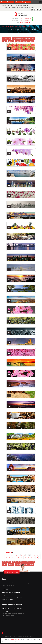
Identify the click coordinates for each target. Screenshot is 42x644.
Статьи (15, 5)
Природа (11, 41)
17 (22, 557)
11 (38, 555)
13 (9, 557)
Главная (2, 26)
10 (35, 555)
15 (16, 557)
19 (28, 557)
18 (25, 557)
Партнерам (10, 5)
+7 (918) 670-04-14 (25, 18)
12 (6, 557)
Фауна (32, 41)
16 (19, 557)
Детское (27, 38)
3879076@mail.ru (25, 23)
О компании (4, 5)
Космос (4, 41)
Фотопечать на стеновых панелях (21, 26)
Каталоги (9, 26)
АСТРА (10, 637)
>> (37, 557)
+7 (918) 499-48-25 (25, 20)
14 (12, 557)
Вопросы (20, 5)
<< (6, 555)
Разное (18, 41)
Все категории (6, 38)
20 (31, 557)
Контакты (25, 5)
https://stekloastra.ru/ (15, 639)
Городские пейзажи (18, 38)
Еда (33, 38)
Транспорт (25, 41)
